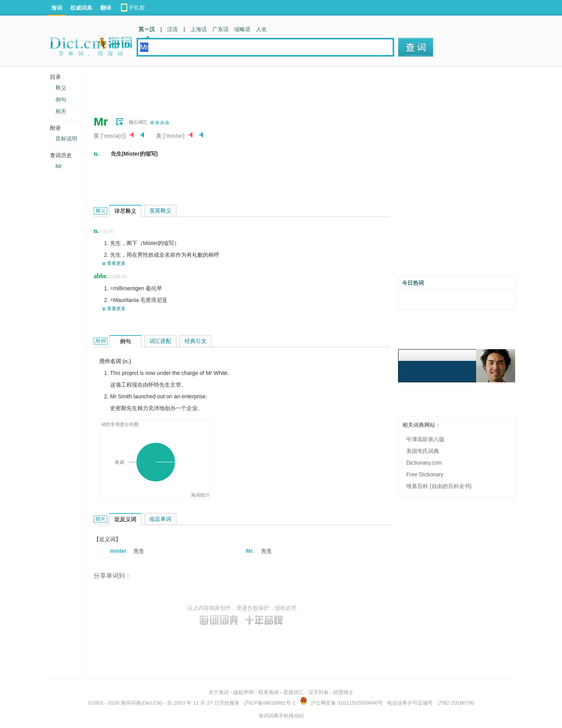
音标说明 (66, 138)
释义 (61, 88)
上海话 (199, 29)
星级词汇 (293, 692)
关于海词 (219, 692)
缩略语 (242, 29)
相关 (61, 111)
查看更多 (116, 263)
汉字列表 (318, 692)
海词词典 (131, 703)
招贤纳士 (343, 692)
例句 (61, 99)
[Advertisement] (236, 88)
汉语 (173, 29)
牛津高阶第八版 (425, 439)
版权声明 (244, 692)
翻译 (106, 8)
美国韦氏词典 (423, 451)
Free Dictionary (425, 474)
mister (119, 551)
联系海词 (269, 692)
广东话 (221, 29)
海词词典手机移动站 (281, 716)
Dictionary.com (424, 463)
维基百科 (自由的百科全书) (439, 486)
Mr (59, 166)
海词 (57, 8)
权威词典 (81, 8)
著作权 (250, 608)
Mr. (251, 551)
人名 (261, 29)
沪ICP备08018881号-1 (270, 703)
